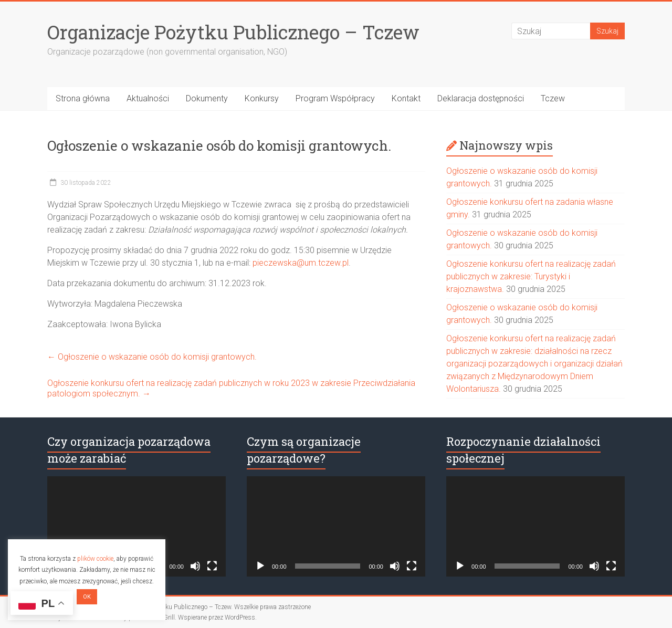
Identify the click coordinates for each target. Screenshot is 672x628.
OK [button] (87, 597)
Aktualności (148, 98)
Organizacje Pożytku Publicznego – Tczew (233, 32)
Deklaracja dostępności (481, 98)
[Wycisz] (195, 566)
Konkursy (262, 98)
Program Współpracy (335, 98)
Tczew (553, 98)
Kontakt (406, 98)
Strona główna (83, 98)
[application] (136, 526)
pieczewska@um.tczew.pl (301, 263)
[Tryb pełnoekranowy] (212, 566)
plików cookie (95, 559)
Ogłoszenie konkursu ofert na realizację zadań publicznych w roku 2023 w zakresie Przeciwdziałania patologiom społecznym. (231, 388)
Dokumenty (207, 98)
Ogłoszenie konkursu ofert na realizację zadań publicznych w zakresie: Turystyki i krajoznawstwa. (531, 276)
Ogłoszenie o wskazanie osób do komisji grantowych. (152, 357)
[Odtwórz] (260, 566)
